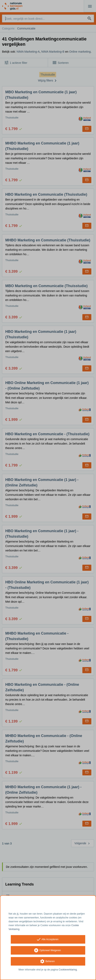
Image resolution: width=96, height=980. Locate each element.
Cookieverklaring (68, 970)
